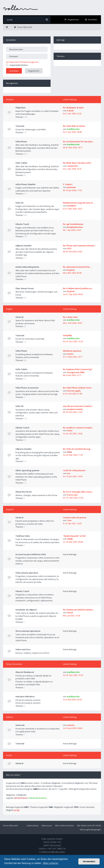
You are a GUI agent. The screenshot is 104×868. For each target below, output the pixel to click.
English (9, 309)
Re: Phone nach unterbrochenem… (79, 246)
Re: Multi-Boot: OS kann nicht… (78, 163)
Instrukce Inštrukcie (25, 696)
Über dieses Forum (25, 288)
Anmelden (11, 40)
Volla (69, 452)
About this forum (24, 492)
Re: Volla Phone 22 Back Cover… (78, 388)
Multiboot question (72, 351)
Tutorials (20, 126)
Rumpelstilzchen (75, 227)
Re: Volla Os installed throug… (77, 449)
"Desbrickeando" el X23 (74, 536)
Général (19, 763)
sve (69, 473)
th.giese (71, 270)
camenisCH (72, 166)
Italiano (9, 717)
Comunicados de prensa (75, 517)
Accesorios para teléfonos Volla (31, 554)
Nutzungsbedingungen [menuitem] (90, 829)
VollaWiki (67, 335)
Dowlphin (72, 206)
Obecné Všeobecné (25, 672)
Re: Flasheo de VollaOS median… (79, 610)
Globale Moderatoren (38, 798)
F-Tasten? (68, 184)
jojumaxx (71, 187)
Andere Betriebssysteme (27, 267)
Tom (69, 520)
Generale (20, 725)
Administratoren (21, 798)
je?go (17, 810)
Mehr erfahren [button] (51, 863)
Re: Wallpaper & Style (73, 108)
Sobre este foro (23, 649)
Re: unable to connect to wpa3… (78, 428)
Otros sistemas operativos (28, 631)
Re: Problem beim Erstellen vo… (78, 288)
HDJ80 (70, 539)
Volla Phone (21, 142)
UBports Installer (24, 246)
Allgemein (20, 108)
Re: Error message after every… (78, 492)
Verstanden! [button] (89, 861)
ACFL (69, 248)
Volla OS (20, 203)
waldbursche (73, 129)
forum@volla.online (55, 852)
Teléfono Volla (23, 536)
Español (10, 509)
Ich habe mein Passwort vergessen (22, 62)
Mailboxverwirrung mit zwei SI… (79, 203)
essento (71, 725)
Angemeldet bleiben (17, 65)
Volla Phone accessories (27, 388)
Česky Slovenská (14, 664)
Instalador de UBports (26, 610)
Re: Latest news (70, 317)
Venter (70, 354)
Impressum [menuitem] (47, 825)
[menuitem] (91, 20)
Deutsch (10, 99)
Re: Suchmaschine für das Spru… (79, 142)
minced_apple (74, 391)
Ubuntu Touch (22, 224)
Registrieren (34, 71)
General (19, 317)
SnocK (70, 613)
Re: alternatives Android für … (77, 267)
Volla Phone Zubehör (26, 184)
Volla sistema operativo (27, 573)
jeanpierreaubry (75, 409)
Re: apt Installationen (73, 224)
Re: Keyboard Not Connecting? (78, 369)
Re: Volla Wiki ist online (74, 126)
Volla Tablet (21, 163)
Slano (70, 430)
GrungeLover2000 (76, 372)
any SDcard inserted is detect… (78, 406)
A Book (70, 111)
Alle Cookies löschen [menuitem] (64, 825)
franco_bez (72, 495)
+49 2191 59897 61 (56, 849)
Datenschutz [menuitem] (33, 825)
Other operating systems (27, 470)
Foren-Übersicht (10, 825)
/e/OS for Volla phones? (74, 470)
